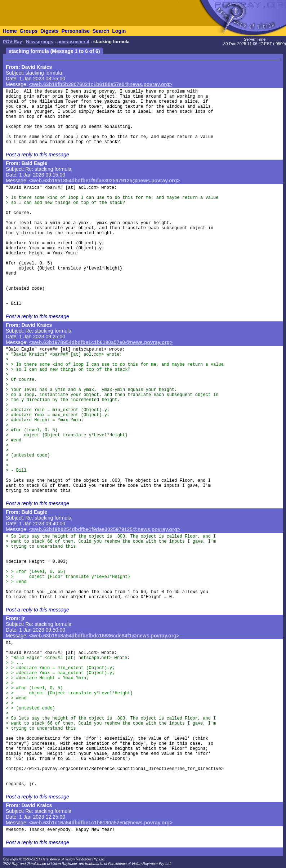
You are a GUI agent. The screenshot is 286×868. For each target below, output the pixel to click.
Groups (28, 31)
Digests (50, 31)
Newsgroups (40, 42)
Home (10, 31)
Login (119, 31)
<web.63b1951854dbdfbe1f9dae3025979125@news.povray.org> (105, 181)
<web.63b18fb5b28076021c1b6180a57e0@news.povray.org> (101, 84)
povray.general (73, 42)
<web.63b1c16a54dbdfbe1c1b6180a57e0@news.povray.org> (101, 823)
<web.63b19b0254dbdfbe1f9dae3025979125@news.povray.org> (105, 529)
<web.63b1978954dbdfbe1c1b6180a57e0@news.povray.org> (101, 342)
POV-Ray (12, 42)
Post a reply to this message (37, 155)
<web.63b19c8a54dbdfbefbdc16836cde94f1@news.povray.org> (104, 636)
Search (101, 31)
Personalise (75, 31)
